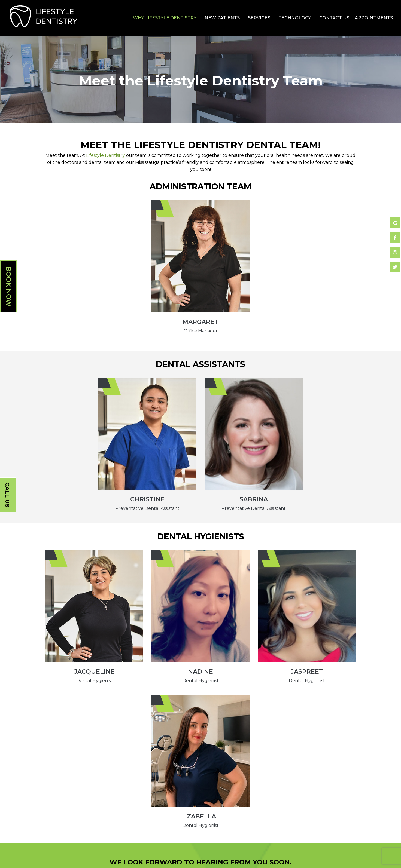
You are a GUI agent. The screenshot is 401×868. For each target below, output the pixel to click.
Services (259, 18)
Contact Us (334, 18)
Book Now (9, 286)
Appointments (374, 18)
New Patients (222, 18)
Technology (295, 18)
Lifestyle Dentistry (106, 155)
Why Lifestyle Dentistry (165, 18)
